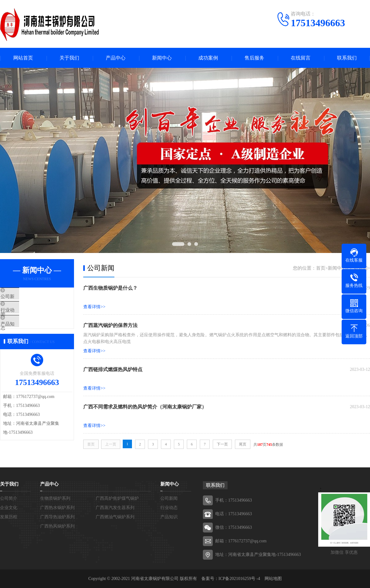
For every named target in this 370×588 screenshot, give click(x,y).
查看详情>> (94, 307)
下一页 (222, 444)
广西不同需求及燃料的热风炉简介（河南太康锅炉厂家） (145, 407)
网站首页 (23, 58)
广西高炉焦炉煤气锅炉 (117, 498)
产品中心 (116, 58)
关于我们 (69, 58)
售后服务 (254, 58)
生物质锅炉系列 (55, 498)
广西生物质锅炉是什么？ (110, 288)
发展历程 (9, 517)
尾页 (243, 444)
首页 (321, 268)
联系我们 (347, 58)
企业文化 (9, 508)
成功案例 (208, 58)
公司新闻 (24, 297)
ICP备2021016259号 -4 (239, 579)
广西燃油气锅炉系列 (115, 517)
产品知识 (24, 333)
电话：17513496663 (234, 514)
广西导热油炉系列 (57, 517)
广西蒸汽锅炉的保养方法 (110, 325)
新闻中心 (162, 58)
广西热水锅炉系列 (57, 508)
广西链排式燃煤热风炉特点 (113, 369)
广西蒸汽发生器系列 (115, 508)
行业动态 (24, 315)
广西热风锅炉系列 (57, 526)
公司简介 (9, 498)
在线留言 (301, 58)
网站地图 (273, 579)
